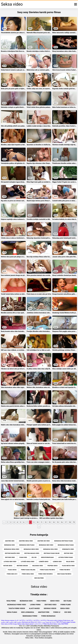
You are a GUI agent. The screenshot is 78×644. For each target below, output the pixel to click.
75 (74, 522)
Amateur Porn (44, 612)
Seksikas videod (50, 608)
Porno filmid (66, 605)
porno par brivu (65, 570)
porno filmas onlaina (28, 570)
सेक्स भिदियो (65, 624)
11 (42, 522)
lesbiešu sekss (44, 562)
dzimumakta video (68, 549)
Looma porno (35, 605)
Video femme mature (8, 620)
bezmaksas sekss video (31, 549)
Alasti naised (34, 608)
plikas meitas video (68, 566)
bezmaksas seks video (46, 545)
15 (58, 522)
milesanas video (38, 566)
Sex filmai (67, 601)
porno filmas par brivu (47, 570)
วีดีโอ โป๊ (59, 622)
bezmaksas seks (9, 545)
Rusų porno (11, 601)
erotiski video (69, 553)
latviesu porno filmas (66, 557)
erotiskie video (10, 557)
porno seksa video (28, 574)
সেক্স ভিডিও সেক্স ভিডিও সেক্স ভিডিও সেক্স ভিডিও (33, 620)
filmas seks (23, 557)
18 (70, 522)
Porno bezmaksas (48, 616)
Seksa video (65, 608)
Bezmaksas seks (26, 601)
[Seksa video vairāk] (76, 4)
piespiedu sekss (52, 566)
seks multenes (39, 578)
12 (46, 522)
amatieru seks (10, 541)
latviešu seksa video (28, 562)
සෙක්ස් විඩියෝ (38, 624)
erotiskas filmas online (52, 553)
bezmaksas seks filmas (27, 545)
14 (54, 522)
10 (38, 522)
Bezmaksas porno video (17, 605)
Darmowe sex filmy (28, 622)
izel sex (34, 557)
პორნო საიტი (13, 624)
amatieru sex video (44, 541)
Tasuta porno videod (17, 608)
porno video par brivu (46, 574)
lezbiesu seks (57, 562)
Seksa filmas (12, 612)
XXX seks (68, 612)
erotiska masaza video (32, 553)
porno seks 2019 (12, 574)
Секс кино (4, 624)
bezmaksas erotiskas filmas (64, 541)
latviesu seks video (10, 562)
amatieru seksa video (26, 541)
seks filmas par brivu (64, 574)
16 (62, 522)
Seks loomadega (28, 612)
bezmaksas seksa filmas (66, 545)
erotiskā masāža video (12, 553)
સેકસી (16, 620)
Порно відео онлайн (69, 622)
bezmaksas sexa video (50, 549)
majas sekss (70, 562)
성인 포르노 (38, 622)
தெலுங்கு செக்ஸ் (51, 622)
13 (50, 522)
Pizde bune (67, 620)
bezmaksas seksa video (12, 549)
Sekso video (55, 601)
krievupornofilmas (47, 557)
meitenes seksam (22, 566)
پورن (43, 622)
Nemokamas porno (30, 616)
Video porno (41, 601)
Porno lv (57, 612)
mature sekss (8, 566)
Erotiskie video (51, 605)
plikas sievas (12, 570)
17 (66, 522)
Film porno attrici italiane (55, 620)
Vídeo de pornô (48, 624)
